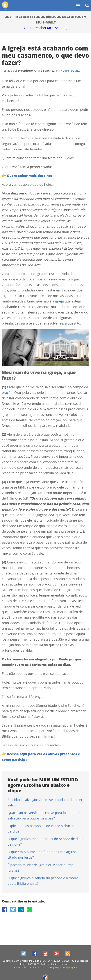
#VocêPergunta (71, 71)
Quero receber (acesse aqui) (46, 28)
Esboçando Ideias (5, 6)
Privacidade (20, 967)
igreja (59, 301)
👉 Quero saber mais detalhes (27, 176)
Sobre (49, 967)
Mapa (58, 967)
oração (7, 392)
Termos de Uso (36, 967)
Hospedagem (70, 967)
